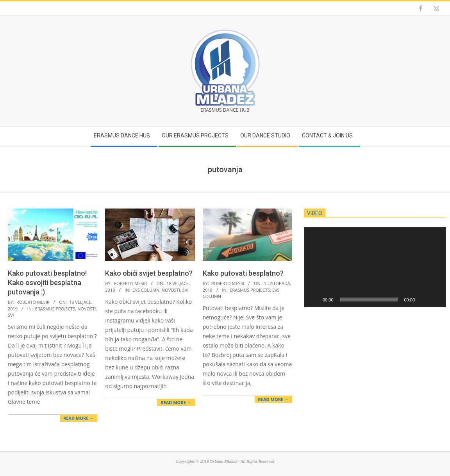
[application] (375, 267)
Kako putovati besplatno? (243, 273)
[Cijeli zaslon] (436, 300)
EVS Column (146, 290)
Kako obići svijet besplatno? (149, 273)
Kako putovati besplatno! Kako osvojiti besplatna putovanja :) (47, 283)
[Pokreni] (314, 300)
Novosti (87, 309)
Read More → (79, 418)
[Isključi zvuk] (423, 300)
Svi (11, 315)
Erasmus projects (55, 309)
